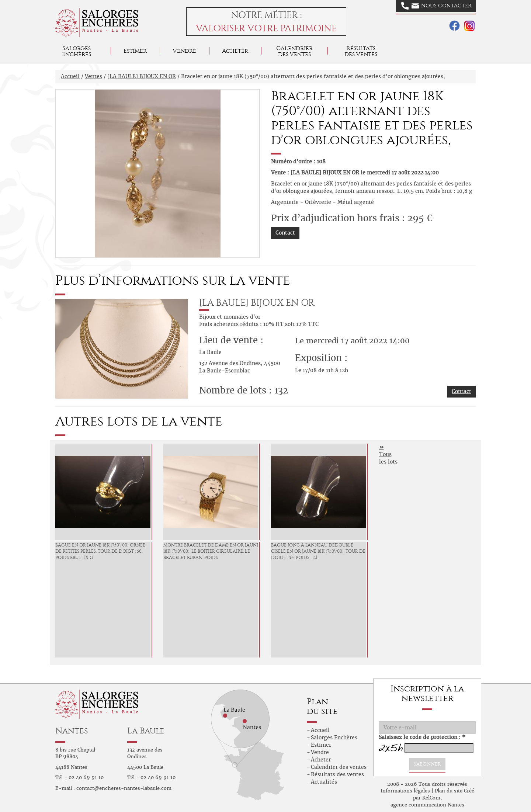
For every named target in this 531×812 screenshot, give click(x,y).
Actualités (324, 782)
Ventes (93, 76)
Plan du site (449, 791)
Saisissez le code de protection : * (422, 737)
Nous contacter (436, 6)
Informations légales (405, 791)
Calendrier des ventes (294, 51)
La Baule (146, 731)
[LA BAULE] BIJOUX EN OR (142, 76)
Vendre (184, 51)
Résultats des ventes (337, 774)
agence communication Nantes (427, 805)
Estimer (135, 51)
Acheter (235, 51)
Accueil (70, 76)
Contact (285, 233)
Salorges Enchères (334, 738)
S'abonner (427, 764)
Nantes (72, 731)
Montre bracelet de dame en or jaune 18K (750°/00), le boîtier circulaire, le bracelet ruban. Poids (211, 551)
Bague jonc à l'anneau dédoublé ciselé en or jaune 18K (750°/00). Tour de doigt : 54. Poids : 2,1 (318, 551)
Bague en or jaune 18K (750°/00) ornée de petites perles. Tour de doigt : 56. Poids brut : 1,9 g (100, 551)
